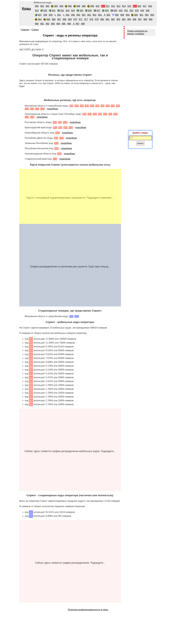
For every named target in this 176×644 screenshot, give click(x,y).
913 (118, 6)
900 (37, 6)
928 (107, 11)
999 (83, 24)
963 (152, 15)
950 (78, 15)
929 (115, 11)
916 (139, 6)
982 (113, 19)
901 (42, 6)
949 (73, 15)
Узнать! (140, 143)
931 (126, 11)
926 (90, 11)
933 (137, 11)
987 (140, 19)
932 (132, 11)
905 (70, 6)
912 (113, 6)
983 (118, 19)
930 (121, 11)
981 (108, 19)
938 (45, 15)
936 (148, 11)
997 (78, 24)
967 (59, 19)
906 (78, 6)
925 (81, 11)
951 (84, 15)
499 (31, 512)
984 (124, 19)
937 (40, 15)
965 (48, 19)
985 (129, 19)
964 (40, 19)
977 (86, 19)
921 (54, 11)
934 (142, 11)
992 (48, 24)
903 (56, 6)
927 (98, 11)
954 (100, 15)
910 (98, 6)
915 (129, 6)
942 (68, 15)
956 (117, 15)
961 (141, 15)
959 (128, 15)
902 (48, 6)
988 (145, 19)
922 (62, 11)
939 (51, 15)
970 (75, 19)
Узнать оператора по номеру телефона (137, 32)
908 (84, 6)
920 (45, 11)
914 (124, 6)
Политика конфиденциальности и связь (88, 610)
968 (65, 19)
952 (89, 15)
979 (97, 19)
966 (54, 19)
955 (108, 15)
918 (150, 6)
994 (58, 24)
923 (68, 11)
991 (42, 24)
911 (108, 6)
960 (136, 15)
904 (61, 6)
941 (59, 15)
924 (73, 11)
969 (70, 19)
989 (151, 19)
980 (102, 19)
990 (37, 24)
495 (31, 516)
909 (92, 6)
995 (64, 24)
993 (53, 24)
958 (122, 15)
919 (37, 11)
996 (69, 24)
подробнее (52, 109)
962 (147, 15)
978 (91, 19)
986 (135, 19)
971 (81, 19)
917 (145, 6)
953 (95, 15)
